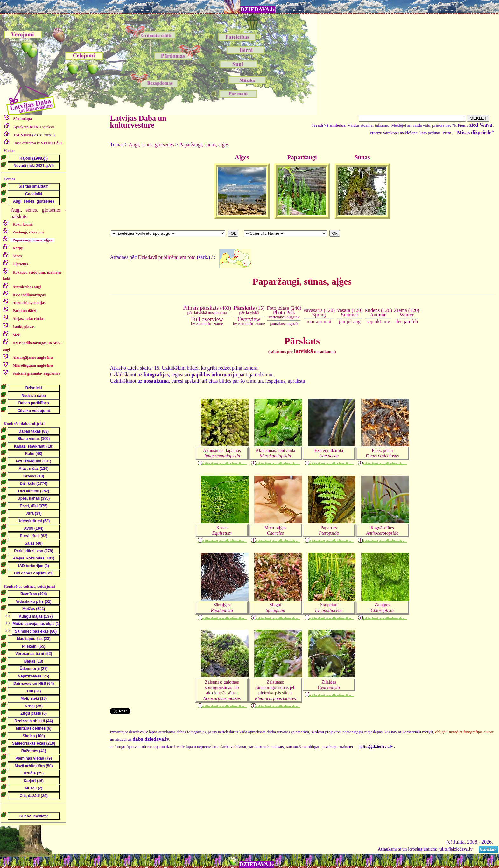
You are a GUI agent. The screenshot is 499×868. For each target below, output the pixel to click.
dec (399, 321)
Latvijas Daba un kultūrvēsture (138, 122)
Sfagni (275, 607)
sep (370, 321)
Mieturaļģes (275, 530)
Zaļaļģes (382, 607)
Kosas (222, 530)
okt (378, 321)
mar (311, 321)
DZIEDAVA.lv (258, 10)
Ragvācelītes (382, 530)
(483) (207, 310)
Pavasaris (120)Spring (319, 312)
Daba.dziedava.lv (37, 143)
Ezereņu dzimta (329, 453)
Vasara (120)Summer (350, 312)
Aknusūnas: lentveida (275, 453)
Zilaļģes (329, 685)
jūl (349, 321)
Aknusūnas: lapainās (222, 453)
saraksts (33, 127)
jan (407, 321)
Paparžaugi (302, 157)
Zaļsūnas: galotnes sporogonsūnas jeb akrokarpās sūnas (222, 690)
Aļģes (242, 157)
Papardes (329, 530)
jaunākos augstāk (284, 324)
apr (319, 321)
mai (327, 321)
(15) (249, 310)
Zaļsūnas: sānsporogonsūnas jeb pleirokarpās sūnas (275, 690)
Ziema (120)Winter (407, 312)
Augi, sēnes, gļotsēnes (151, 145)
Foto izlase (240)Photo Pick (284, 312)
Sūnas (362, 157)
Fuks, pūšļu (382, 453)
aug (357, 321)
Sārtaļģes (222, 607)
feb (414, 321)
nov (386, 321)
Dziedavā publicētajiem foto (167, 257)
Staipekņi (329, 607)
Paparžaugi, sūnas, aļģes (204, 145)
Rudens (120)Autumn (378, 312)
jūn (342, 321)
